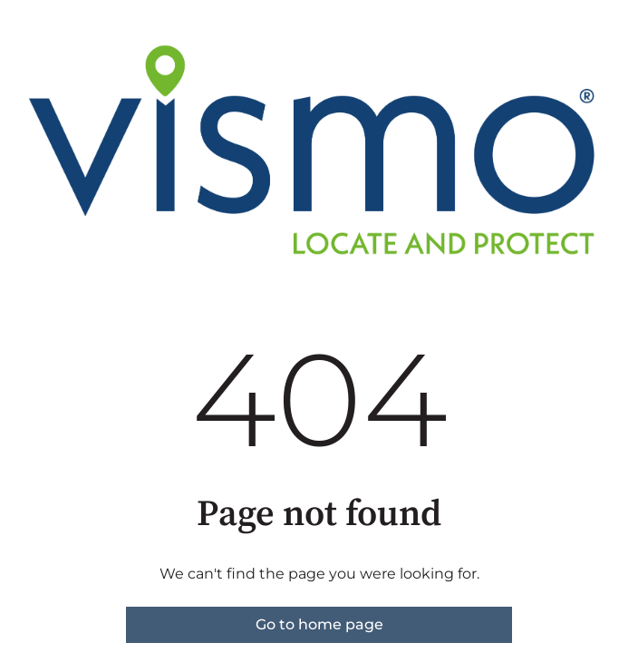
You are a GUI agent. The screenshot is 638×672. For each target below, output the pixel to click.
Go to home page (319, 624)
